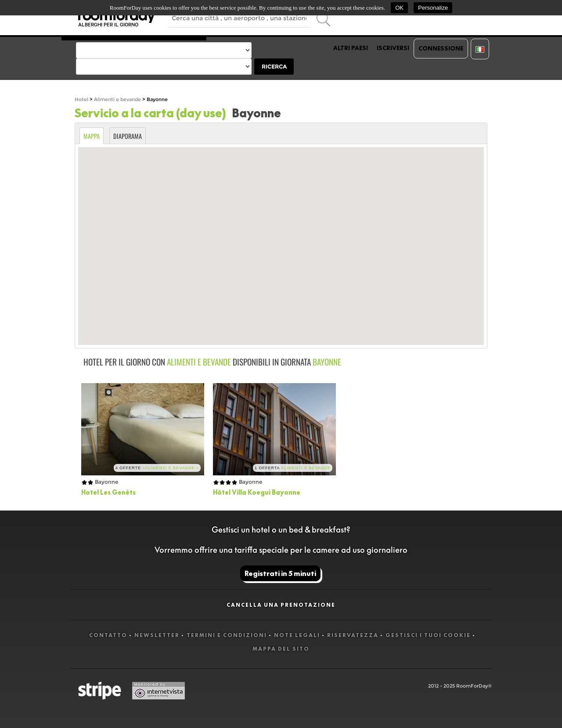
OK (399, 8)
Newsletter (157, 635)
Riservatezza (353, 635)
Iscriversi (393, 48)
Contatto (108, 635)
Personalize (433, 8)
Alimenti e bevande (118, 100)
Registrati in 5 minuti (280, 573)
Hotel (81, 100)
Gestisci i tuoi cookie (428, 635)
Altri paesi (351, 48)
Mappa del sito (281, 649)
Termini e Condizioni (227, 635)
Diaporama (128, 136)
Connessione (441, 48)
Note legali (297, 635)
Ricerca (274, 67)
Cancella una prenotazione (281, 605)
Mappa (92, 136)
